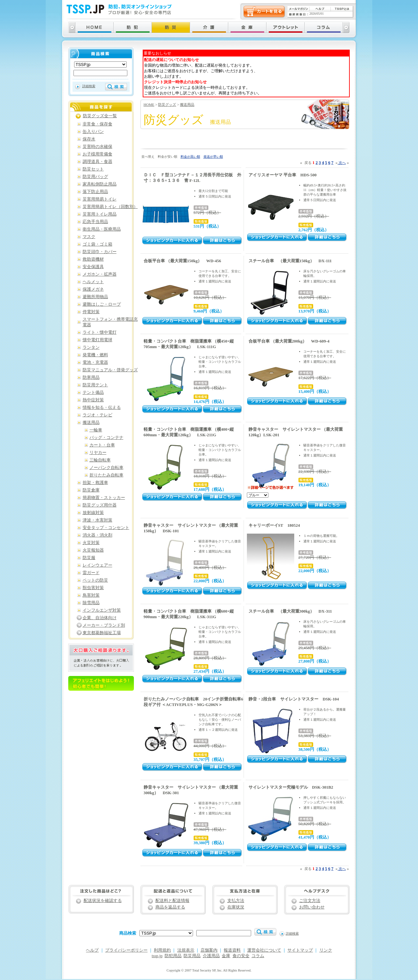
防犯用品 (173, 956)
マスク (89, 237)
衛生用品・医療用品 (102, 229)
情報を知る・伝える (102, 408)
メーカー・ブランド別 (104, 625)
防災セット (93, 169)
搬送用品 (187, 104)
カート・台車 (102, 445)
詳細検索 (89, 86)
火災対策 (91, 543)
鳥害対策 (91, 595)
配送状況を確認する (103, 901)
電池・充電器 (95, 362)
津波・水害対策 (97, 520)
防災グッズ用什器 (100, 505)
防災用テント (95, 385)
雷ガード (91, 573)
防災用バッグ (95, 177)
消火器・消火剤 (97, 535)
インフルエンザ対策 (102, 610)
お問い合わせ (312, 907)
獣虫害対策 (93, 588)
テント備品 (93, 393)
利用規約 (162, 950)
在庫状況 (236, 907)
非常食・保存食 (97, 124)
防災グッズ (167, 104)
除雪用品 (91, 603)
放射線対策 (93, 513)
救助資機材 (93, 259)
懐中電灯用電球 (97, 340)
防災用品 (192, 956)
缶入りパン (93, 132)
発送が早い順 (213, 157)
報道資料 (232, 950)
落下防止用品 (95, 192)
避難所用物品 (95, 297)
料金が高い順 (190, 157)
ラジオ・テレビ (97, 415)
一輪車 (96, 430)
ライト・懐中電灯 (100, 332)
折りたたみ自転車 (106, 475)
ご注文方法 (310, 901)
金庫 (226, 956)
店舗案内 (209, 950)
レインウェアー (97, 565)
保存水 (89, 139)
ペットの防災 (95, 580)
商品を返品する (170, 907)
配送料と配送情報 (172, 901)
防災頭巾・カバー (100, 252)
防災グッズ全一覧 (100, 116)
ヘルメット (93, 282)
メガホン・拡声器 (100, 274)
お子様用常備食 (97, 154)
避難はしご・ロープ (102, 304)
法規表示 (186, 950)
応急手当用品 (95, 222)
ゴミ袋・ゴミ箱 (97, 244)
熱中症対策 (93, 400)
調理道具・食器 (97, 162)
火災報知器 (93, 550)
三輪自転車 (100, 460)
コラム (258, 956)
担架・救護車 (95, 483)
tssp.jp (157, 956)
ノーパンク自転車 (106, 468)
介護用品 (211, 956)
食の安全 (241, 956)
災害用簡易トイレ (100, 199)
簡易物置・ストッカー (104, 498)
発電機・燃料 (95, 355)
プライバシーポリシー (126, 950)
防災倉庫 (91, 490)
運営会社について (264, 950)
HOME (149, 104)
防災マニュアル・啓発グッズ (110, 370)
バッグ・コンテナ (106, 438)
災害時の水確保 (97, 147)
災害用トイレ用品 (100, 214)
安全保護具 (93, 267)
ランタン (91, 347)
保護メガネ (93, 289)
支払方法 (236, 901)
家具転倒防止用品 (100, 184)
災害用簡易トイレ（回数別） (110, 207)
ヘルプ (92, 950)
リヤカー (98, 453)
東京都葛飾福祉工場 (102, 633)
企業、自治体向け (100, 618)
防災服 (89, 558)
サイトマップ (300, 950)
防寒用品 (91, 378)
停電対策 (91, 312)
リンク (326, 950)
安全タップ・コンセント (106, 528)
